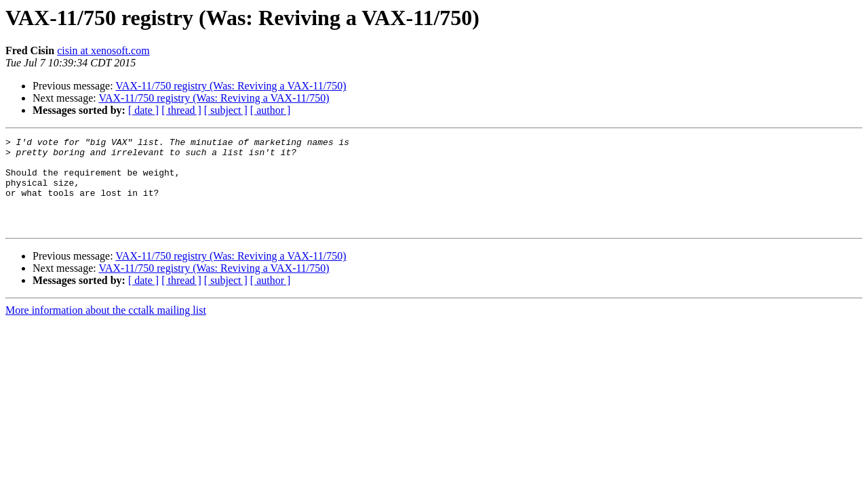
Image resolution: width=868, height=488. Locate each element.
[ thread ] (181, 110)
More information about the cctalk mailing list (106, 328)
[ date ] (143, 110)
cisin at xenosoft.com (103, 50)
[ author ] (271, 110)
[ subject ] (226, 110)
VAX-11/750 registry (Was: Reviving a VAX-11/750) (231, 86)
